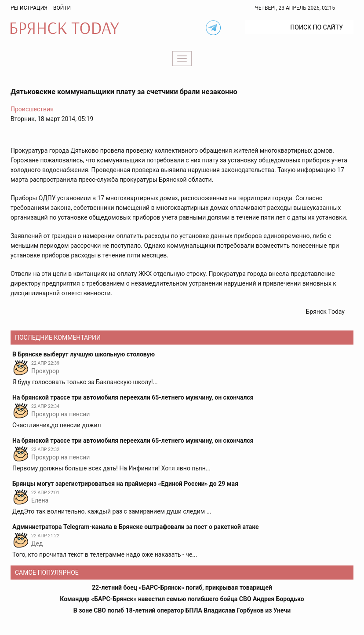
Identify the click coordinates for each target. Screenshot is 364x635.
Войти (62, 8)
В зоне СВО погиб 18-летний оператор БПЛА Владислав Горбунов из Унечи (182, 610)
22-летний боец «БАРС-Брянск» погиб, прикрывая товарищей (182, 587)
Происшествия (32, 109)
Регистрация (29, 8)
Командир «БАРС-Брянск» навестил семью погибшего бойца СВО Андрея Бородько (182, 599)
